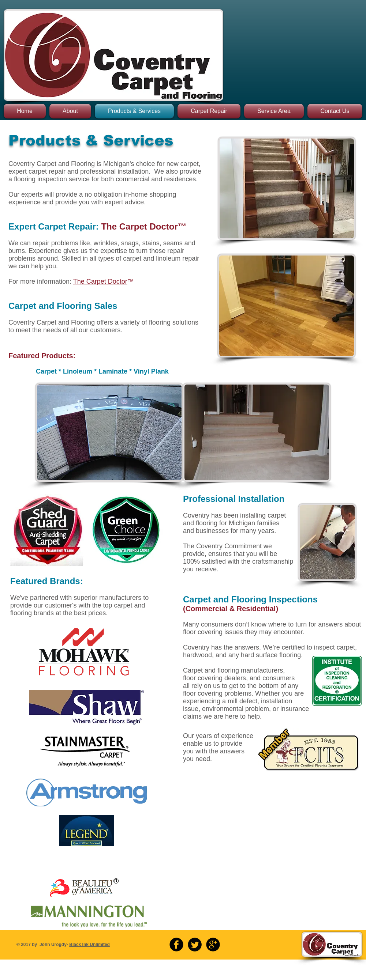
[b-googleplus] (213, 945)
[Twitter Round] (195, 945)
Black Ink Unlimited (89, 945)
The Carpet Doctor (100, 281)
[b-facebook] (176, 945)
